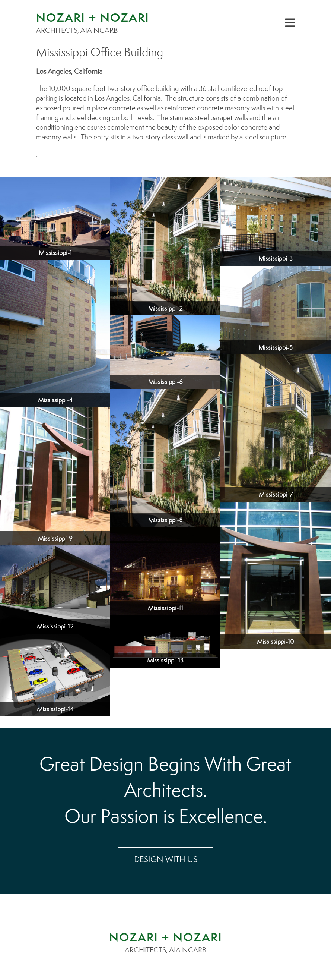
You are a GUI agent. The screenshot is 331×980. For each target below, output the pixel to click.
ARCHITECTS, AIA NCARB (165, 950)
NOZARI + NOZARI (166, 937)
